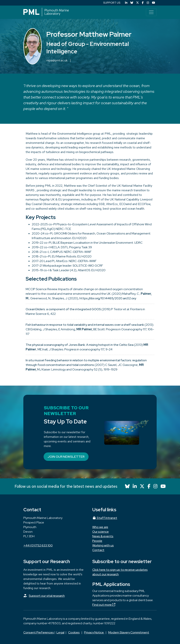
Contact (98, 550)
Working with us (103, 545)
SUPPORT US (112, 3)
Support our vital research (47, 596)
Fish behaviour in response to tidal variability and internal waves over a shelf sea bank (85, 325)
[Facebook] (143, 3)
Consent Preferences (39, 632)
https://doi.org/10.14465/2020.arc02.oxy (108, 298)
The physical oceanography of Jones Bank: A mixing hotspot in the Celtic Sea (80, 345)
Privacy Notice (94, 632)
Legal (60, 632)
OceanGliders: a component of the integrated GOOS (63, 309)
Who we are (100, 527)
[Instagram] (148, 3)
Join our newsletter (66, 457)
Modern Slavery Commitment (129, 632)
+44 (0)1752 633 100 (38, 545)
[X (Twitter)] (137, 3)
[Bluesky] (132, 3)
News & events (103, 536)
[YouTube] (154, 3)
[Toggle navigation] (151, 12)
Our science (101, 532)
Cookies (74, 632)
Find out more (104, 605)
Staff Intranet (105, 518)
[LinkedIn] (126, 3)
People (97, 541)
